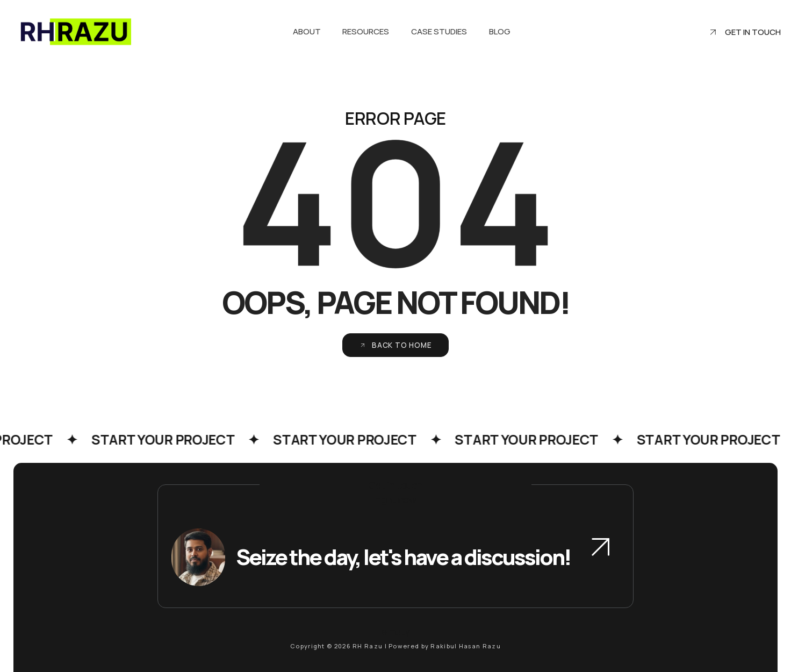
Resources (365, 31)
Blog (498, 31)
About (306, 31)
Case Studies (438, 31)
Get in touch (744, 33)
